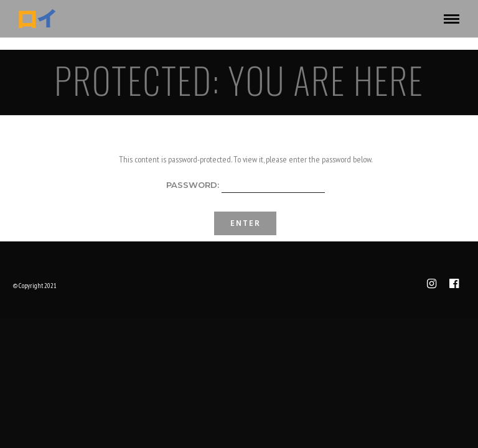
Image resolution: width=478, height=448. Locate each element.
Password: (246, 186)
